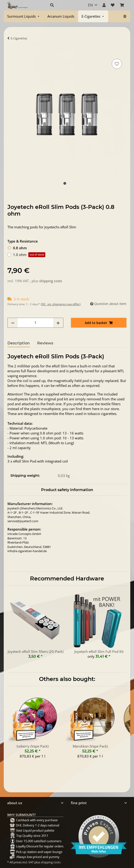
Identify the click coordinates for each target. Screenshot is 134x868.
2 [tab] (69, 183)
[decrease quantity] (13, 323)
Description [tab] (19, 343)
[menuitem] (24, 16)
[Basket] (122, 5)
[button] (64, 5)
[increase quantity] (58, 323)
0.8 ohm (20, 248)
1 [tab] (65, 183)
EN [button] (90, 5)
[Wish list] (113, 5)
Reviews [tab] (45, 343)
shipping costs (51, 281)
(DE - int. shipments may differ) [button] (61, 304)
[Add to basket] (11, 52)
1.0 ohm (29, 255)
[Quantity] (35, 323)
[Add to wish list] (117, 64)
